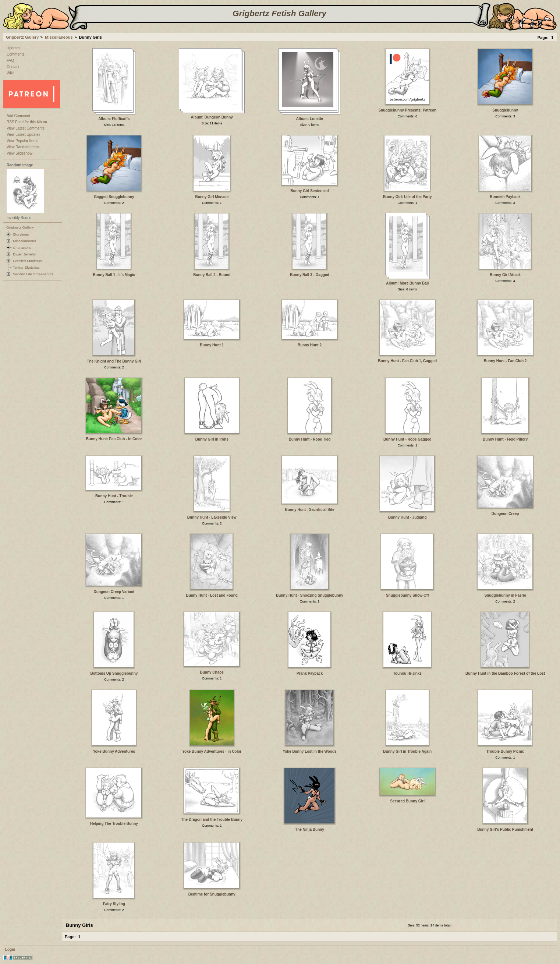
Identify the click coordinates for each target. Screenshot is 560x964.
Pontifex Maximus (27, 261)
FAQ (10, 61)
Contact (13, 67)
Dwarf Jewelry (24, 254)
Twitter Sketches (26, 267)
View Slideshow (20, 153)
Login (10, 949)
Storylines (21, 234)
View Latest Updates (24, 135)
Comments (15, 54)
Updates (13, 48)
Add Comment (18, 116)
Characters (22, 248)
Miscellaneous (59, 37)
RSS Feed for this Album (27, 122)
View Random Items (23, 147)
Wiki (10, 73)
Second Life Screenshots (33, 274)
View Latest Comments (26, 128)
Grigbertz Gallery (22, 37)
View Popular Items (22, 141)
